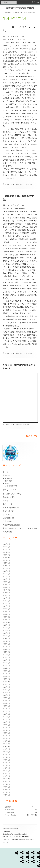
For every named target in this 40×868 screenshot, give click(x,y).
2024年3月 (6, 609)
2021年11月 (7, 679)
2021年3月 (6, 701)
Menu (36, 2)
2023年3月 (6, 639)
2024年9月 (6, 593)
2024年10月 (7, 590)
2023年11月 (7, 620)
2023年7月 (6, 628)
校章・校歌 (9, 481)
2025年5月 (6, 571)
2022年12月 (7, 647)
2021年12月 (7, 676)
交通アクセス (8, 521)
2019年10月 (7, 746)
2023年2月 (6, 641)
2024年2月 (6, 612)
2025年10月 (7, 558)
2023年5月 (6, 633)
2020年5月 (6, 728)
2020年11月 (7, 711)
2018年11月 (7, 776)
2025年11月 (7, 555)
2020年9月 (6, 717)
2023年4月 (6, 636)
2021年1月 (6, 706)
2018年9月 (6, 781)
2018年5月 (6, 792)
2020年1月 (6, 738)
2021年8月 (6, 687)
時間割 (5, 501)
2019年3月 (6, 765)
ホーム (5, 472)
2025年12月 (7, 552)
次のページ (31, 436)
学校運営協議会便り (24, 424)
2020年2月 (6, 736)
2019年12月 (7, 741)
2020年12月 (7, 709)
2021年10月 (7, 682)
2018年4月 (6, 795)
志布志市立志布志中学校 (20, 8)
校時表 (7, 483)
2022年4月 (6, 665)
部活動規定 (7, 514)
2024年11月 (7, 587)
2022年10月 (7, 652)
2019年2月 (6, 768)
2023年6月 (6, 630)
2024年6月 (6, 601)
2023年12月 (7, 617)
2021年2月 (6, 703)
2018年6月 (6, 790)
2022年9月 (6, 655)
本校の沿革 (9, 478)
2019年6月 (6, 757)
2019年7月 (6, 755)
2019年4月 (6, 763)
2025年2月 (6, 579)
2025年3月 (6, 576)
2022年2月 (6, 671)
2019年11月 (7, 744)
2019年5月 (6, 760)
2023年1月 (6, 644)
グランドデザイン (10, 490)
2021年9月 (6, 684)
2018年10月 (7, 779)
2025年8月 (6, 563)
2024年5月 (6, 603)
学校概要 (6, 475)
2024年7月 (6, 598)
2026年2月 (6, 547)
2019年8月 (6, 752)
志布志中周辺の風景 (11, 525)
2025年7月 (6, 566)
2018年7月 (6, 787)
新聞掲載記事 (8, 518)
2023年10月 (7, 622)
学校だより (7, 504)
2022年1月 (6, 674)
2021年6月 (6, 692)
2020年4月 (6, 730)
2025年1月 (6, 582)
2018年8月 (6, 784)
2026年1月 (6, 549)
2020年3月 (6, 733)
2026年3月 (6, 544)
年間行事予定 (8, 511)
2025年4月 (6, 574)
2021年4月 (6, 698)
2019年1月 (6, 771)
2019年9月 (6, 749)
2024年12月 (7, 585)
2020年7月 (6, 722)
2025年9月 (6, 560)
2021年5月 (6, 695)
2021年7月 (6, 690)
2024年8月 (6, 595)
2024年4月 (6, 606)
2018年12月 (7, 773)
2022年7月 (6, 657)
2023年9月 (6, 625)
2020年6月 (6, 725)
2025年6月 (6, 568)
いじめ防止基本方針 (11, 486)
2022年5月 (6, 663)
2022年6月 (6, 660)
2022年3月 (6, 668)
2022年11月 (7, 649)
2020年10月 (7, 714)
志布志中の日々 (9, 497)
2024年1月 (6, 614)
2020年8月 (6, 719)
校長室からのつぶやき (25, 184)
